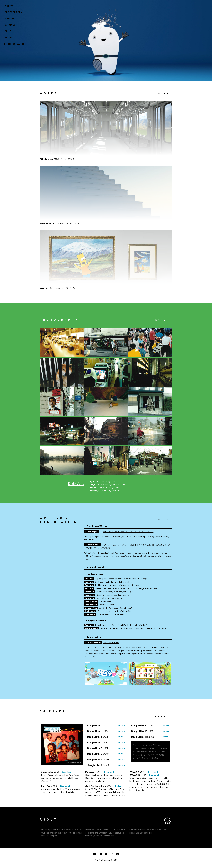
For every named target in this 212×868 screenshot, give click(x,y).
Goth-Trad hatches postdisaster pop (113, 595)
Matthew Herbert (107, 605)
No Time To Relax (111, 642)
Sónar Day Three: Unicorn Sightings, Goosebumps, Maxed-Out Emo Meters (133, 628)
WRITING (10, 18)
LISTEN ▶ (122, 725)
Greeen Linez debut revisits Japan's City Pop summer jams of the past (126, 588)
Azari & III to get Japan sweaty (110, 598)
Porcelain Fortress (92, 651)
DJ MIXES (10, 25)
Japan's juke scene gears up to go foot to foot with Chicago (121, 579)
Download (66, 772)
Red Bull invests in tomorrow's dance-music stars (117, 585)
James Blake (106, 601)
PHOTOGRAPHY (14, 12)
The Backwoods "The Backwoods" (112, 614)
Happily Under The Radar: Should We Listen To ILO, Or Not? (121, 625)
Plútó (123, 795)
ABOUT (9, 37)
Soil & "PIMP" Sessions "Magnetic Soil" (115, 608)
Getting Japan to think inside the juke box (113, 582)
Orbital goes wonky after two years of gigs (115, 592)
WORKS (9, 6)
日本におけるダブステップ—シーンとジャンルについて (128, 532)
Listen (118, 786)
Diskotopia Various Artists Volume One (115, 611)
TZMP (8, 31)
